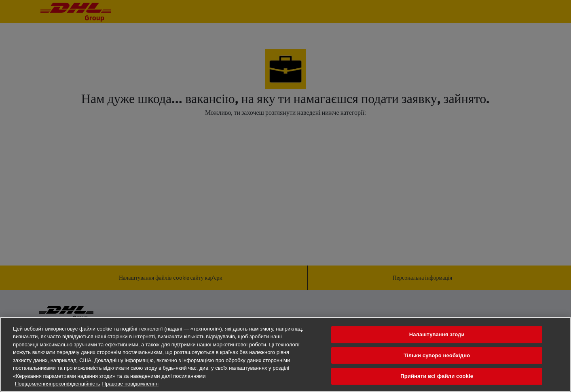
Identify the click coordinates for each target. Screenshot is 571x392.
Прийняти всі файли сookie (437, 376)
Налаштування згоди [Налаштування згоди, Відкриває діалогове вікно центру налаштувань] (437, 334)
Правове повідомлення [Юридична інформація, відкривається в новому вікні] (130, 384)
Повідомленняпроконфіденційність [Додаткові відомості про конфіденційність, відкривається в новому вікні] (58, 384)
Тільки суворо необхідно (437, 355)
